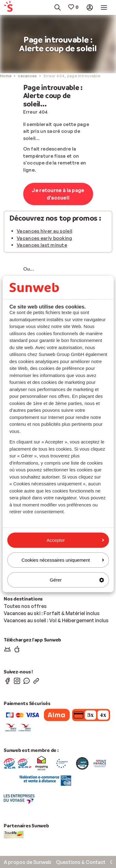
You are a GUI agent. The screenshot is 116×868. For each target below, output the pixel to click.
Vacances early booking (45, 238)
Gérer (77, 580)
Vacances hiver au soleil (45, 231)
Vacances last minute (42, 245)
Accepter (75, 540)
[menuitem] (11, 8)
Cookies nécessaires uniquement (63, 560)
